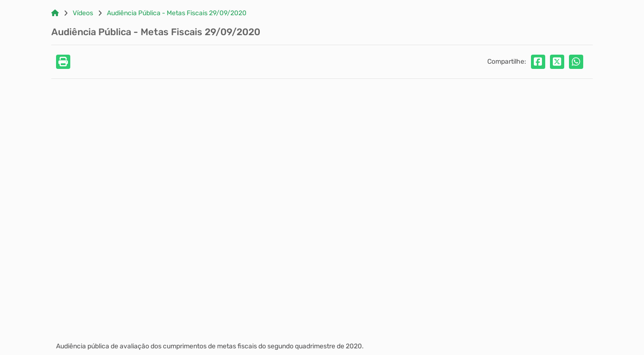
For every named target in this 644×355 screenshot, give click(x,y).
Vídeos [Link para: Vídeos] (83, 13)
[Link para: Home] (55, 13)
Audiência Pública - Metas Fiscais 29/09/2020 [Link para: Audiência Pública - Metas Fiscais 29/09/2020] (177, 13)
